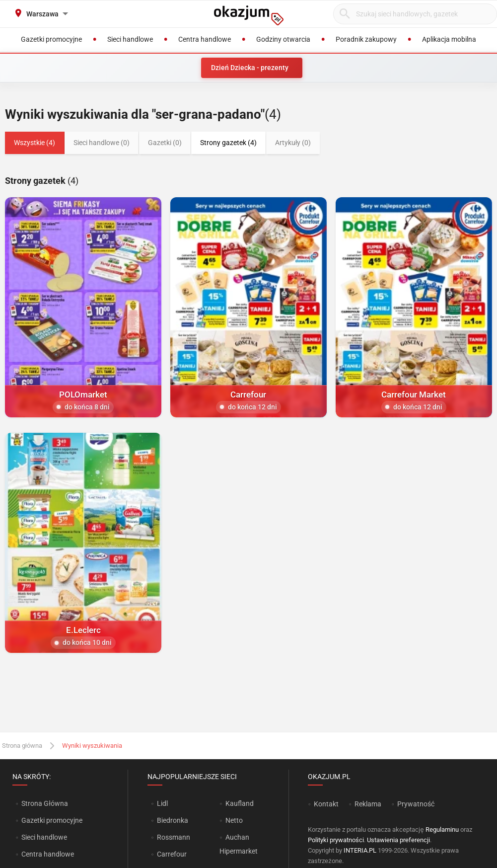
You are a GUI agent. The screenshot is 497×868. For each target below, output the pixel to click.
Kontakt (326, 804)
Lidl (162, 803)
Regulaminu (442, 829)
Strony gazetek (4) (228, 143)
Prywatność (416, 804)
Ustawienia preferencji (398, 840)
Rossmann (174, 837)
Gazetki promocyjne (52, 820)
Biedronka (173, 820)
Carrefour (172, 854)
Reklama (368, 804)
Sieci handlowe (44, 837)
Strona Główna (44, 803)
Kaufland (240, 803)
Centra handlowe (48, 854)
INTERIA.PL (360, 850)
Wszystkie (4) (35, 143)
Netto (234, 820)
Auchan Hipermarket (239, 844)
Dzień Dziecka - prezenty (250, 68)
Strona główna (22, 746)
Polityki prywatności (336, 840)
